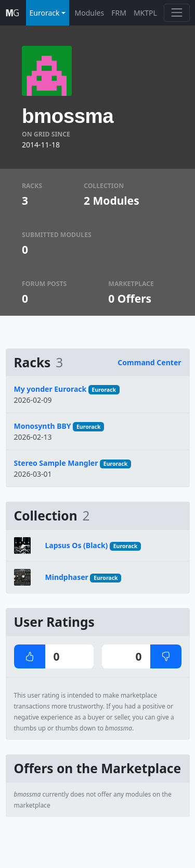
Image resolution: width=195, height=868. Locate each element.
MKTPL (145, 13)
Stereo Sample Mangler (56, 463)
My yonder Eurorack (50, 389)
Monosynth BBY (43, 426)
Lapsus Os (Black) (77, 545)
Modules (90, 13)
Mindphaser (67, 577)
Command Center (149, 362)
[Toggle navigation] (177, 13)
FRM (119, 13)
